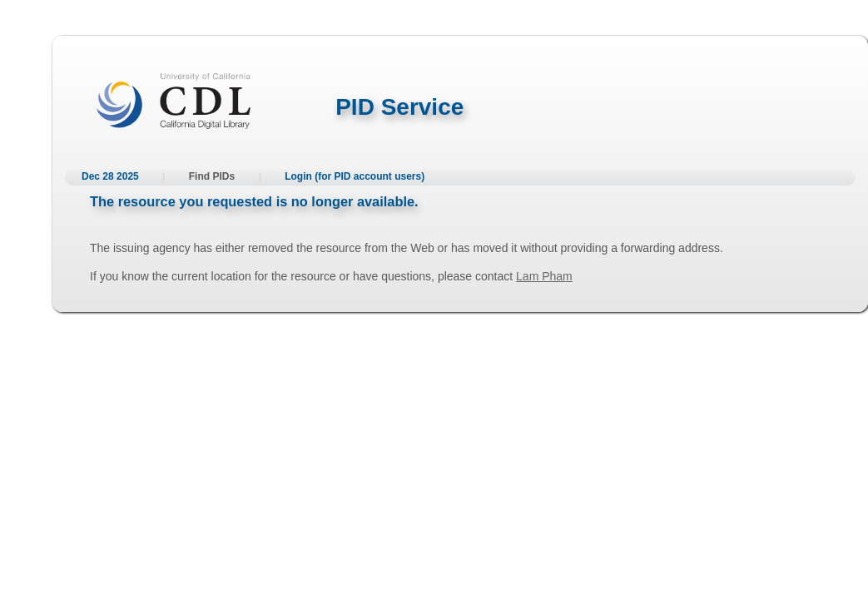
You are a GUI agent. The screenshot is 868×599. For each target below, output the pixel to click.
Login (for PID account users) (355, 176)
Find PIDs (212, 176)
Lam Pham (544, 276)
